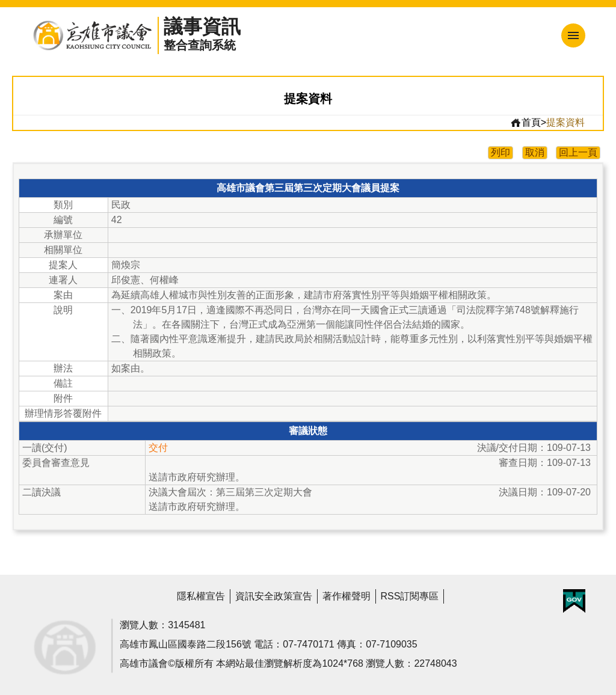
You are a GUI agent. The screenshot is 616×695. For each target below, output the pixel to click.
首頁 (525, 123)
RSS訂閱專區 (410, 596)
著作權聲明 (346, 596)
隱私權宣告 (201, 596)
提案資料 (565, 122)
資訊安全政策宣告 (274, 596)
